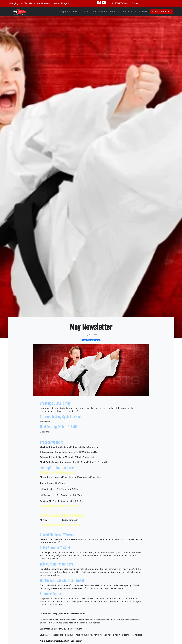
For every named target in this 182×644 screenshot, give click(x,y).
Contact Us (114, 11)
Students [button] (136, 3)
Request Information (161, 11)
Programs (64, 11)
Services (76, 11)
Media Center (99, 11)
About (86, 11)
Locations (126, 11)
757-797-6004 (121, 3)
